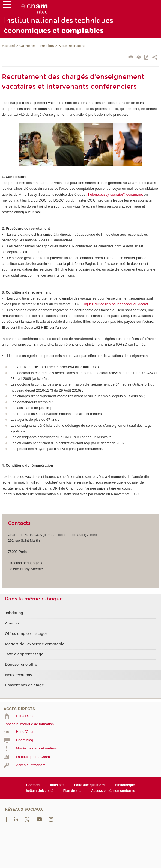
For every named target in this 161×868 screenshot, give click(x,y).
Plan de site (72, 791)
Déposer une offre (21, 665)
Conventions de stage (24, 685)
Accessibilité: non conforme (113, 791)
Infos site (57, 785)
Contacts (33, 785)
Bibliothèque (125, 785)
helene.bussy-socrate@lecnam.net (115, 195)
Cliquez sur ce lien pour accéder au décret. (115, 304)
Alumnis (12, 623)
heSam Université (40, 791)
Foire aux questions (90, 785)
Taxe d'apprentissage (24, 654)
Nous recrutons (72, 46)
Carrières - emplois (37, 46)
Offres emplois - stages (26, 634)
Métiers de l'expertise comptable (35, 644)
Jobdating (14, 613)
